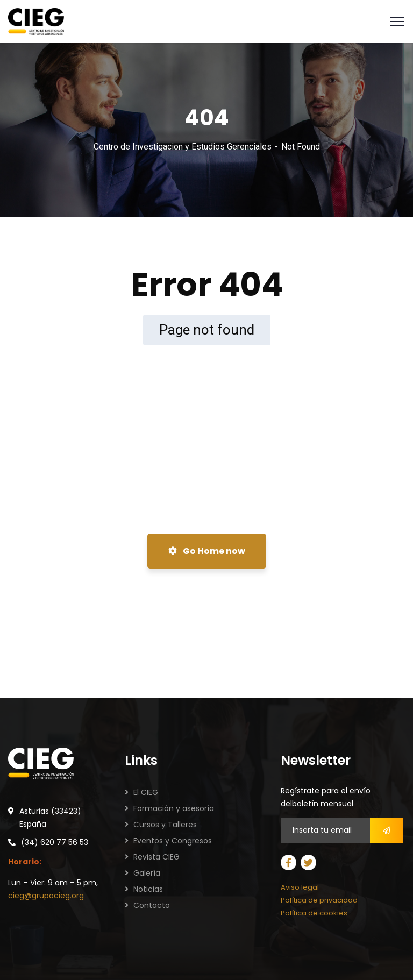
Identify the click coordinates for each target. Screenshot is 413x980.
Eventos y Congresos (173, 841)
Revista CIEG (156, 857)
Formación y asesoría (174, 808)
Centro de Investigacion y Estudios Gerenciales (183, 147)
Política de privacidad (319, 900)
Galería (147, 873)
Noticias (148, 889)
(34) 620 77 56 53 (55, 842)
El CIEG (146, 792)
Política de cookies (314, 913)
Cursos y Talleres (165, 825)
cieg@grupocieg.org (46, 896)
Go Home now (207, 551)
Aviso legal (300, 887)
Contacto (152, 905)
